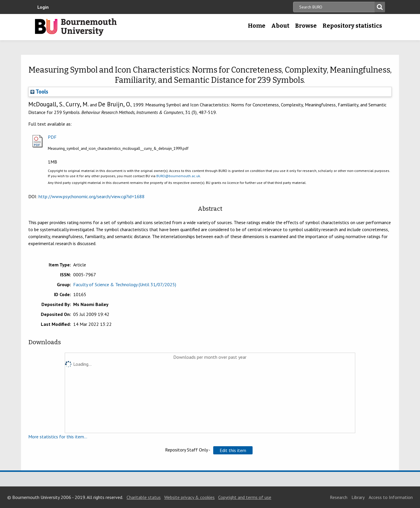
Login (43, 7)
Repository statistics (352, 26)
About (280, 26)
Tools (39, 92)
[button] (233, 450)
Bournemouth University (76, 27)
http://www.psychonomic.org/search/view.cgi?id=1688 (92, 196)
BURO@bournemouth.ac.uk (178, 176)
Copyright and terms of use (245, 497)
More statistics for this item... (58, 437)
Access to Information (391, 497)
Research (339, 497)
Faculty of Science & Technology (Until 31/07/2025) (125, 284)
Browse (306, 26)
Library (358, 497)
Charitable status (144, 497)
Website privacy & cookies (189, 497)
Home (257, 26)
